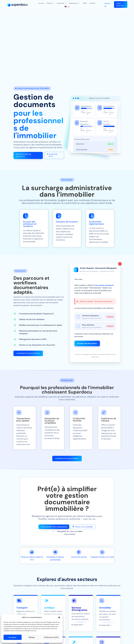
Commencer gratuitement (28, 353)
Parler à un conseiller (84, 527)
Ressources (73, 3)
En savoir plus (53, 155)
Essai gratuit (120, 4)
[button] (59, 617)
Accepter (13, 637)
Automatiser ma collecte (24, 155)
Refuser (32, 637)
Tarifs (85, 3)
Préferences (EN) (51, 637)
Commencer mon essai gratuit (54, 527)
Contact (92, 3)
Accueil (41, 3)
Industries (61, 3)
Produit (49, 3)
